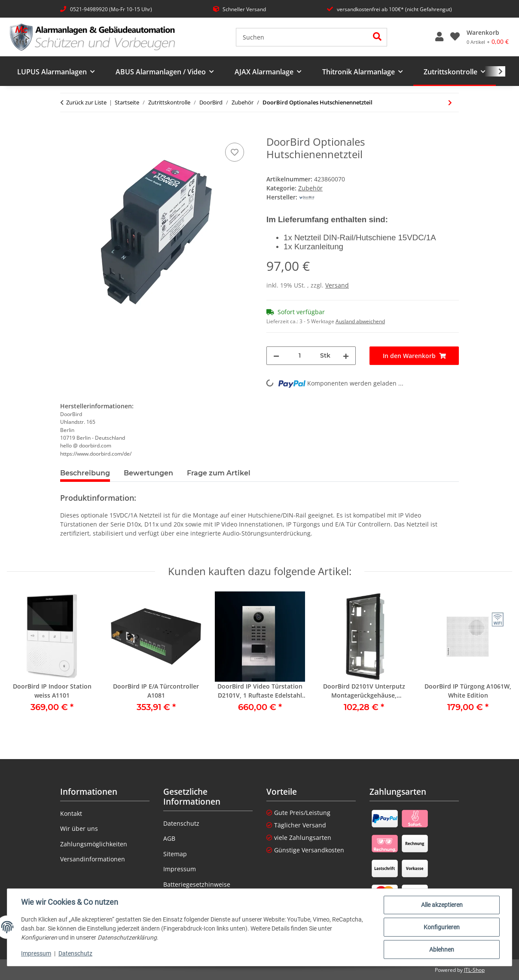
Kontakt (71, 813)
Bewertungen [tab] (148, 473)
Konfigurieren (442, 927)
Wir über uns (79, 828)
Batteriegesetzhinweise (197, 884)
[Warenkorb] (488, 37)
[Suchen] (302, 37)
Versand (337, 285)
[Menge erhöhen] (346, 356)
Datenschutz (75, 953)
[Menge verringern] (276, 356)
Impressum (36, 953)
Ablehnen (442, 949)
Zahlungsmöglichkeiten (94, 844)
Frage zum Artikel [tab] (219, 473)
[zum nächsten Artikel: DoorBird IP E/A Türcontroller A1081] (450, 103)
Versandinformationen (93, 859)
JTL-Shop (474, 970)
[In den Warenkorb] (67, 131)
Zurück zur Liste (86, 102)
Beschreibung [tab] (85, 473)
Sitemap (175, 854)
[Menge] (300, 356)
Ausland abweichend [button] (360, 321)
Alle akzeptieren (442, 905)
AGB (169, 838)
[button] (439, 37)
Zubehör (310, 188)
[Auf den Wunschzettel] (235, 152)
